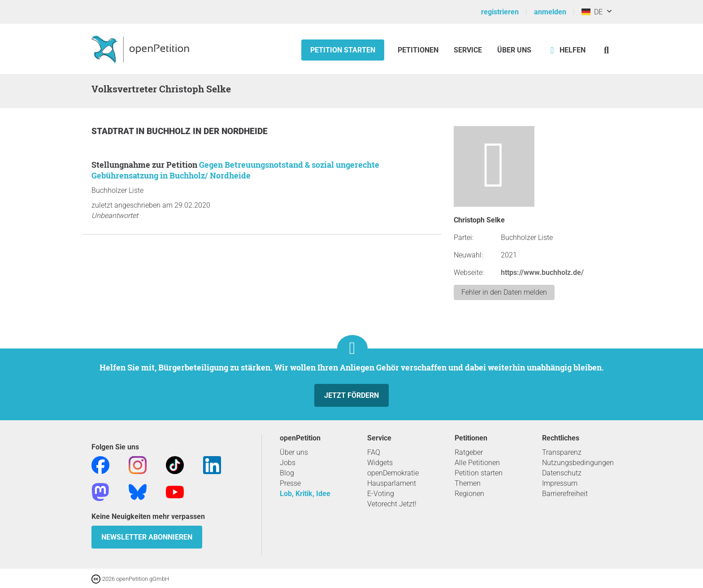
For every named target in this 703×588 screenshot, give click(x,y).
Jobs (288, 463)
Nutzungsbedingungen (578, 463)
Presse (290, 483)
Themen (468, 483)
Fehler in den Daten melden (504, 292)
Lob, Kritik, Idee (305, 494)
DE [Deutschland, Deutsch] (592, 12)
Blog (287, 473)
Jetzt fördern (351, 395)
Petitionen (419, 50)
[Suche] (606, 50)
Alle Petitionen (477, 463)
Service (468, 50)
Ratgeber (469, 452)
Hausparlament (392, 483)
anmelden (550, 12)
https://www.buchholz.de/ (542, 272)
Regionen (469, 494)
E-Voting (381, 494)
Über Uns (514, 50)
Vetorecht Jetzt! (392, 504)
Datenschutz (562, 473)
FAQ (374, 452)
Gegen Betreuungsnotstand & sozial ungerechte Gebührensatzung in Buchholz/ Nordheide (235, 170)
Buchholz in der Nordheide (207, 131)
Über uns (294, 452)
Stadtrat (114, 131)
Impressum (560, 483)
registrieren (500, 12)
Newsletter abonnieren (147, 537)
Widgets (380, 463)
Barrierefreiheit (565, 494)
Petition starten (343, 50)
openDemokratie (393, 473)
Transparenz (562, 452)
